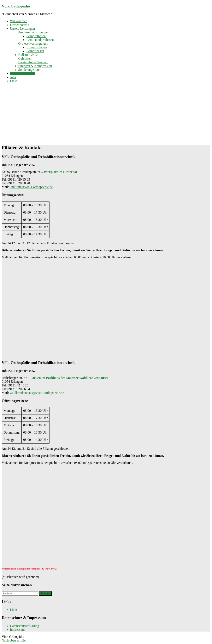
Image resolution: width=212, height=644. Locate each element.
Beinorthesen (35, 51)
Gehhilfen (25, 58)
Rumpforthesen (37, 47)
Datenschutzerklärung (24, 626)
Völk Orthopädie (16, 6)
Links (14, 81)
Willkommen (19, 21)
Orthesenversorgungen (33, 43)
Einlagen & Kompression (35, 66)
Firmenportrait (20, 25)
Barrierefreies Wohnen (33, 62)
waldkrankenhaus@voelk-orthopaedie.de (37, 393)
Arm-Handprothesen (40, 40)
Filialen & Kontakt (22, 73)
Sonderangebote (29, 70)
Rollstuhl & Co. (29, 55)
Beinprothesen (36, 36)
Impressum (17, 630)
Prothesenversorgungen (34, 32)
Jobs (13, 77)
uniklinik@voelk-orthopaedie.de (31, 187)
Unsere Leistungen (22, 29)
